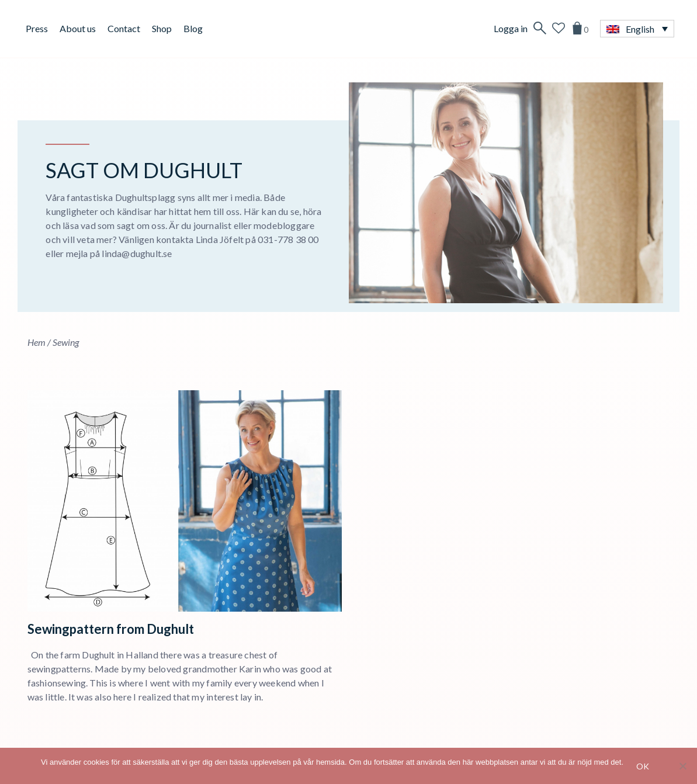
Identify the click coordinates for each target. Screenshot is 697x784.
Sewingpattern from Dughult (111, 629)
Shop (162, 28)
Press (37, 28)
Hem (37, 342)
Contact (124, 28)
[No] (682, 766)
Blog (193, 28)
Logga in (511, 28)
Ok (643, 766)
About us (78, 28)
